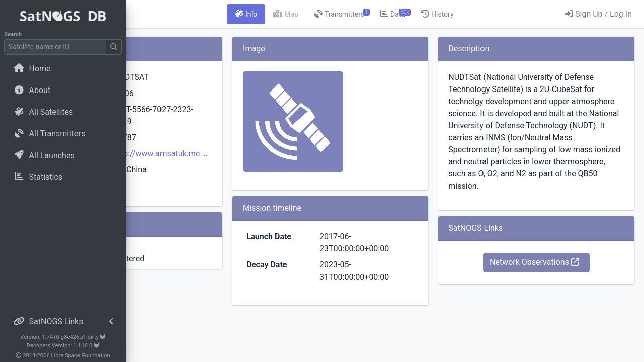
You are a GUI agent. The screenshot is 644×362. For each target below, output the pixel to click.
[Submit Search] (114, 47)
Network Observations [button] (553, 286)
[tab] (302, 14)
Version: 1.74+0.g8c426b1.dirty (63, 337)
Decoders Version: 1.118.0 (63, 346)
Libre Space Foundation (81, 356)
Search (13, 34)
